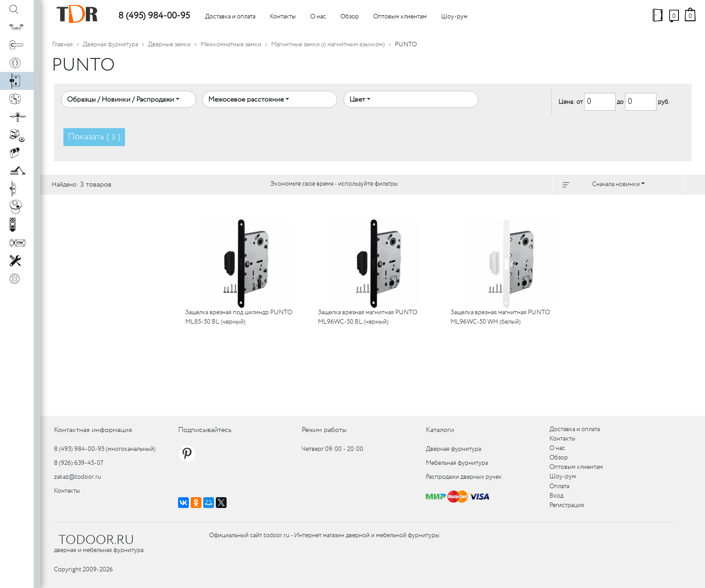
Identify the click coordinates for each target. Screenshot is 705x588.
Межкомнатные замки (231, 45)
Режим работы (324, 430)
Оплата (559, 486)
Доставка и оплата (230, 17)
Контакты (283, 17)
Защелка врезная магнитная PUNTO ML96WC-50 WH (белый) (500, 317)
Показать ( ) (94, 137)
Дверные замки (169, 45)
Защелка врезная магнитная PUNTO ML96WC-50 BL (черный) (368, 317)
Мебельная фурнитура (457, 463)
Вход (556, 496)
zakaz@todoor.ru (78, 477)
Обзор (350, 17)
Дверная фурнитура (110, 45)
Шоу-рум (454, 17)
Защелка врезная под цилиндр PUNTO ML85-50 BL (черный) (239, 317)
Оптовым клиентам (400, 17)
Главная (62, 45)
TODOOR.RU (96, 540)
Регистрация (567, 505)
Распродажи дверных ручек (464, 477)
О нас (318, 17)
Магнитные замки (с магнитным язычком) (328, 45)
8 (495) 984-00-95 (154, 16)
